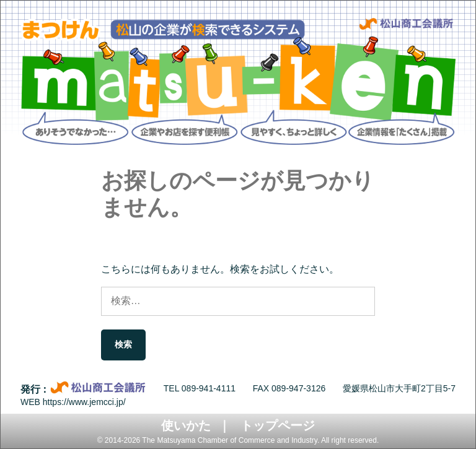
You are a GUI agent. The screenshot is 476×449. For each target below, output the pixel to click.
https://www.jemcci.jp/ (84, 402)
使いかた (186, 425)
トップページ (278, 425)
